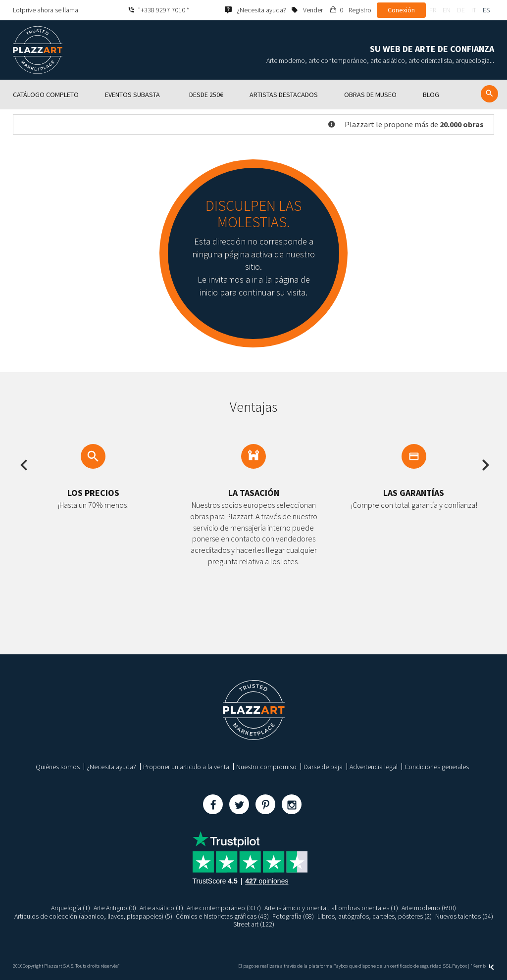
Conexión (401, 10)
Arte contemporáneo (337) (224, 908)
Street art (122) (254, 924)
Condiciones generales (437, 767)
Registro (360, 10)
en (447, 10)
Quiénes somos (58, 767)
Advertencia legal (374, 767)
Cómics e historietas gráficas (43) (222, 916)
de (461, 10)
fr (433, 10)
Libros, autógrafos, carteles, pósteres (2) (375, 916)
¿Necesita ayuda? (111, 767)
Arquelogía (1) (71, 908)
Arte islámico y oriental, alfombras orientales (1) (331, 908)
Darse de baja (323, 767)
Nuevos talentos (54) (464, 916)
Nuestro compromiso (266, 767)
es (486, 10)
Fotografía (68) (293, 916)
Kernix (483, 966)
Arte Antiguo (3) (115, 908)
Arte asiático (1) (161, 908)
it (474, 10)
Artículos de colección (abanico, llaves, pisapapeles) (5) (93, 916)
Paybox (459, 966)
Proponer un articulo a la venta (186, 767)
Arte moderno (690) (429, 908)
